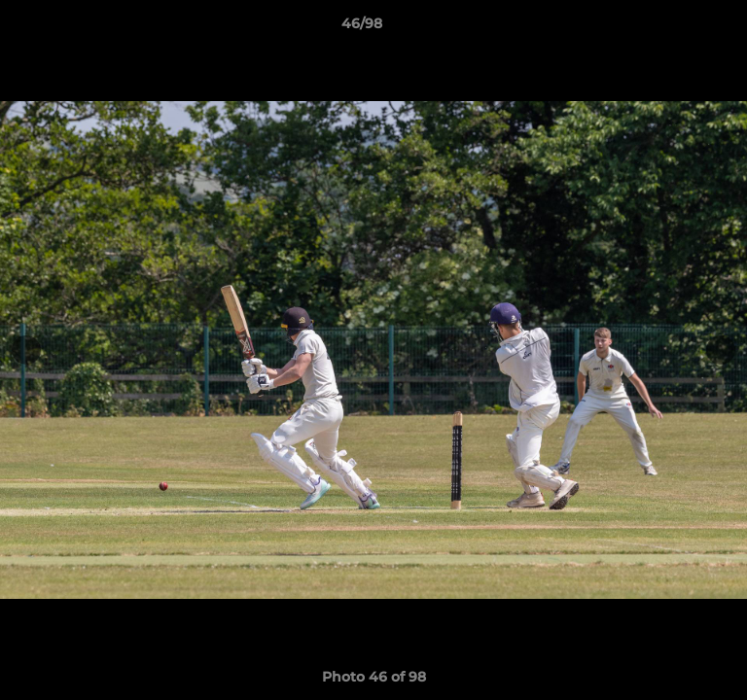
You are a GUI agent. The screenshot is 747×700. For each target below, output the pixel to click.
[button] (677, 28)
